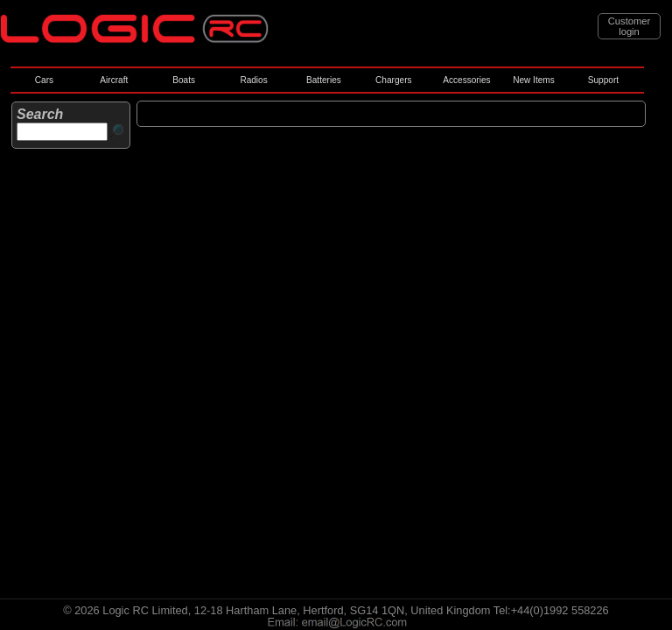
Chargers (393, 80)
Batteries (324, 80)
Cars (44, 80)
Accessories (466, 80)
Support (603, 80)
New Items (534, 80)
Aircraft (114, 80)
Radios (253, 80)
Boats (184, 80)
